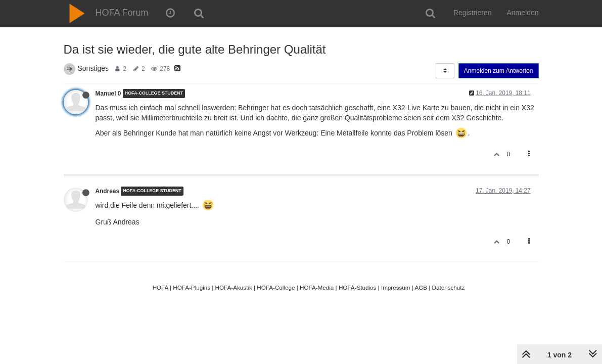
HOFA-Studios (358, 287)
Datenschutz (449, 287)
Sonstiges (93, 68)
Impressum (396, 287)
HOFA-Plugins (192, 287)
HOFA (160, 287)
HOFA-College (276, 287)
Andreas (108, 191)
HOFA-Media (317, 287)
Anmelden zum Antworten (499, 71)
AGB (421, 287)
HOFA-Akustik (234, 287)
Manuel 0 (108, 94)
